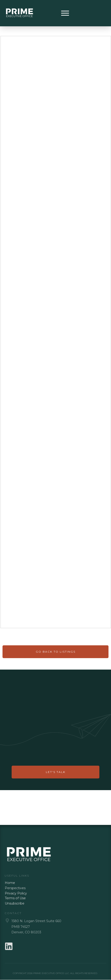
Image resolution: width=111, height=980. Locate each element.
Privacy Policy (16, 893)
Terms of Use (15, 898)
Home (10, 883)
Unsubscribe (15, 903)
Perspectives (15, 888)
